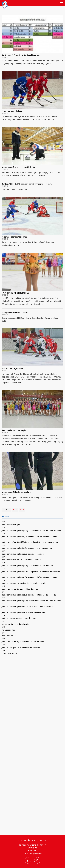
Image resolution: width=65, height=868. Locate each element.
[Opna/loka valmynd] (62, 3)
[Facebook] (28, 860)
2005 (3, 645)
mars (15, 525)
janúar (4, 525)
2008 (3, 627)
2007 (3, 633)
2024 (3, 533)
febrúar (9, 525)
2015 (3, 586)
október (43, 531)
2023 (3, 539)
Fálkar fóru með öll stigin (12, 111)
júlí (22, 542)
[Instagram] (37, 860)
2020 (3, 557)
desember (57, 531)
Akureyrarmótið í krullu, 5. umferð (15, 313)
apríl (18, 525)
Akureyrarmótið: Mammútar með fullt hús (18, 167)
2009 (3, 621)
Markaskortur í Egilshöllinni (12, 369)
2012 (3, 604)
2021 (3, 551)
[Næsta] (24, 510)
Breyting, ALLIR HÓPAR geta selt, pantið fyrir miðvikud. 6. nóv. (27, 184)
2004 (3, 650)
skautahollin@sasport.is (33, 854)
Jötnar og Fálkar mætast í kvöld (14, 237)
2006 (3, 639)
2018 (3, 569)
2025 (3, 528)
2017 (3, 574)
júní (25, 531)
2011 (3, 609)
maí (22, 531)
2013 (3, 598)
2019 (3, 563)
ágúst (29, 531)
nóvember (50, 531)
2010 (3, 615)
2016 (3, 580)
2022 (3, 545)
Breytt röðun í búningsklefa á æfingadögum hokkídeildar (24, 55)
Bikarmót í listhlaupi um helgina (14, 430)
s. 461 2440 (33, 851)
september (35, 531)
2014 (3, 592)
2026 (3, 522)
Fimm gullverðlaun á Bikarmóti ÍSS (15, 293)
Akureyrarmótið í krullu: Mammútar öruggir (19, 492)
